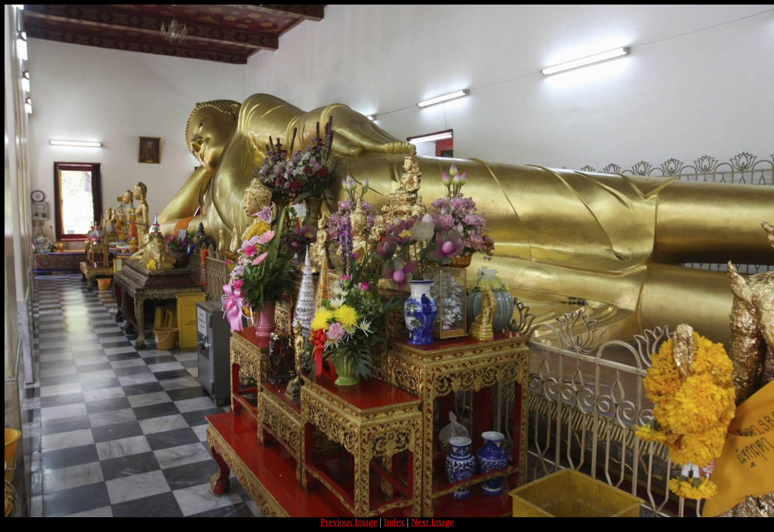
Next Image (432, 522)
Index (394, 522)
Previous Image (349, 522)
